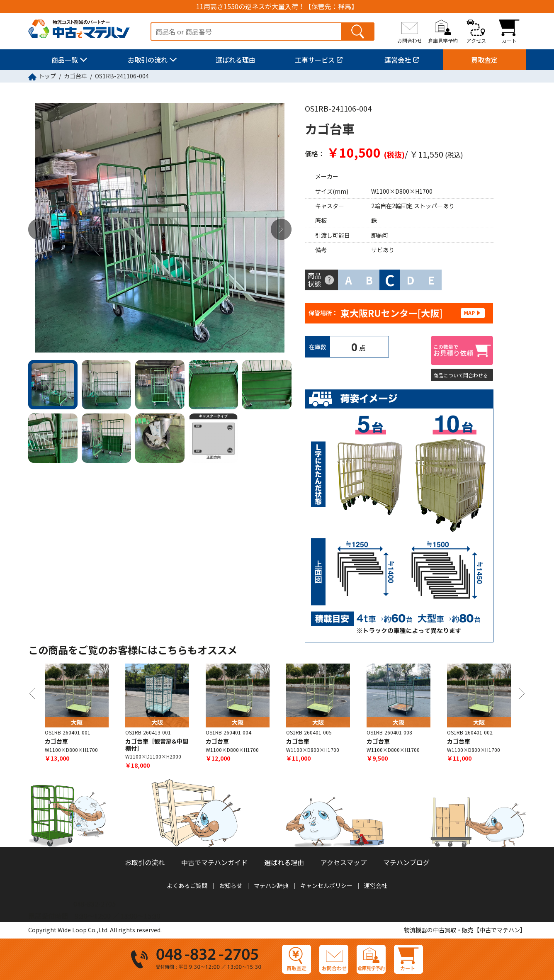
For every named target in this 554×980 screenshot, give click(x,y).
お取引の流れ (148, 60)
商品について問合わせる (461, 375)
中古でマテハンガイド (214, 862)
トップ (47, 76)
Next (281, 230)
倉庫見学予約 (443, 40)
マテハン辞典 (271, 885)
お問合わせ (410, 40)
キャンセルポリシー (326, 885)
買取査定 (484, 60)
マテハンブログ (406, 862)
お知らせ (231, 885)
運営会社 (398, 60)
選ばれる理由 (236, 60)
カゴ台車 (75, 76)
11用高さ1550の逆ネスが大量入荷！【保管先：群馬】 (277, 6)
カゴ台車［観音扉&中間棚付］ (157, 745)
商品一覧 (65, 60)
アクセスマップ (344, 862)
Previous (39, 230)
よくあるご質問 (187, 885)
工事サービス (315, 60)
